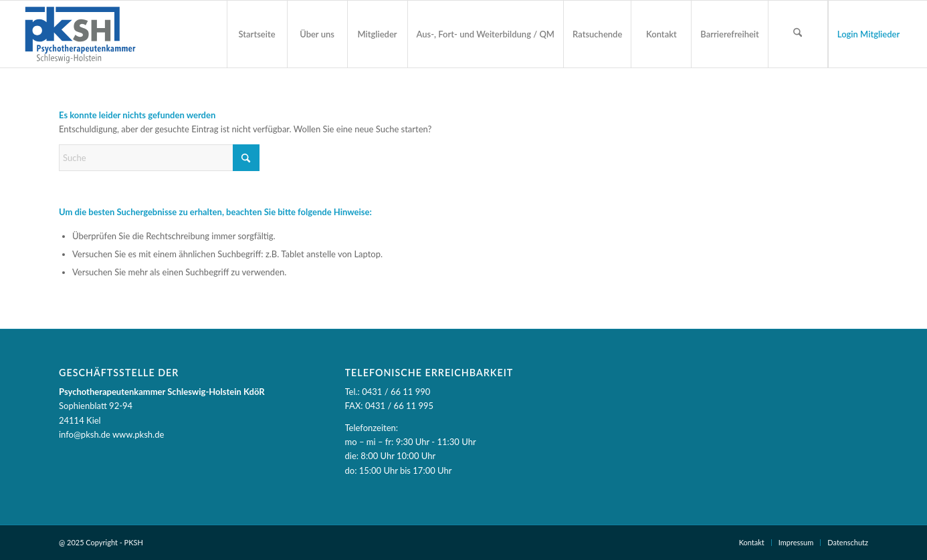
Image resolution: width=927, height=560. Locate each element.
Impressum (796, 542)
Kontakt (752, 542)
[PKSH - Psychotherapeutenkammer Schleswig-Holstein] (80, 34)
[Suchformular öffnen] (798, 34)
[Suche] (159, 158)
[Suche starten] (246, 158)
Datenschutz (848, 542)
